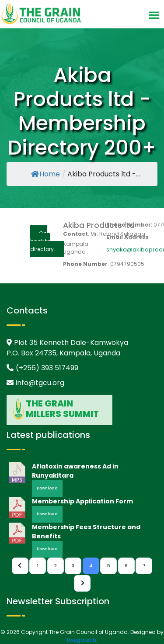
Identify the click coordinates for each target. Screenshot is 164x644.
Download (47, 488)
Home (45, 174)
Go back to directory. (43, 241)
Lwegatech (82, 640)
